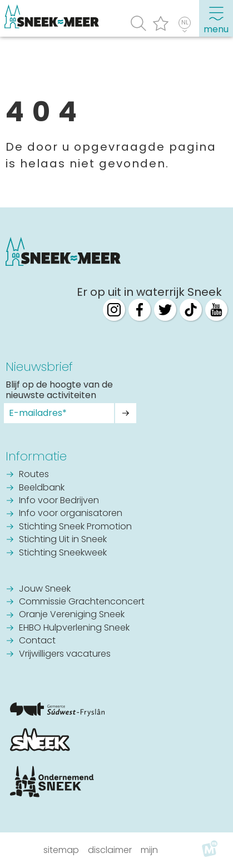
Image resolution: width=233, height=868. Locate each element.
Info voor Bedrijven (59, 501)
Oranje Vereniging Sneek (72, 615)
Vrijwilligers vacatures (65, 654)
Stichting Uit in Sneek (63, 540)
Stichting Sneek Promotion (75, 527)
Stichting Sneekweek (63, 553)
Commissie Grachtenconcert (82, 602)
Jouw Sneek (45, 589)
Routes (34, 475)
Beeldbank (42, 488)
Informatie (36, 456)
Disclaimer (110, 850)
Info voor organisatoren (71, 514)
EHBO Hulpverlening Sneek (74, 628)
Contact (37, 641)
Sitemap (61, 850)
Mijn (149, 850)
